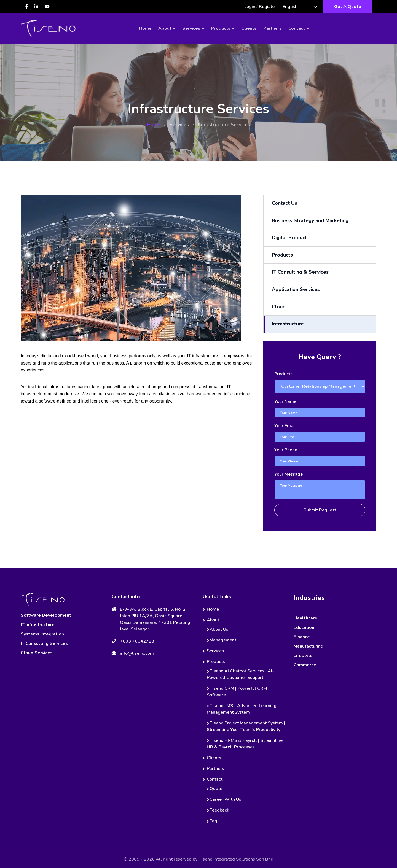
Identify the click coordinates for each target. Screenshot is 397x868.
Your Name (285, 401)
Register (268, 7)
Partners (273, 28)
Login (250, 7)
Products (221, 28)
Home (145, 28)
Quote (216, 789)
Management (223, 640)
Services (191, 28)
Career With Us (225, 799)
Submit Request (320, 510)
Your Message (289, 474)
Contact (297, 28)
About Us (219, 629)
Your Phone (286, 450)
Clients (249, 28)
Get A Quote (348, 7)
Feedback (219, 810)
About (165, 28)
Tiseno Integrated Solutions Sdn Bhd (236, 859)
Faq (213, 821)
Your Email (285, 426)
